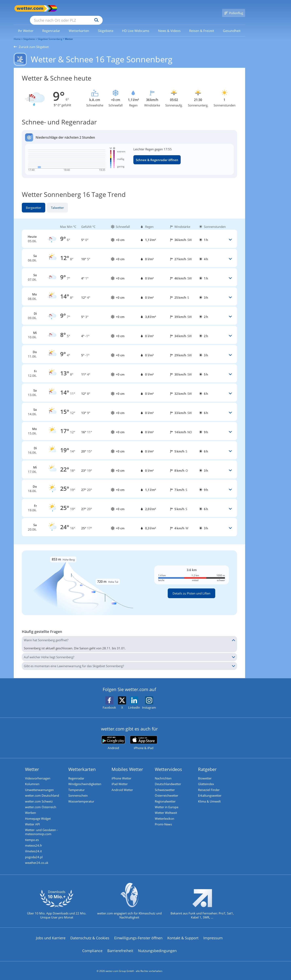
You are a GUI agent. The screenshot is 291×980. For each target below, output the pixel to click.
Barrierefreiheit (120, 950)
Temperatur (77, 785)
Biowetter (205, 772)
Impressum (213, 937)
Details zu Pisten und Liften (191, 587)
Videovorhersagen (38, 772)
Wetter (69, 33)
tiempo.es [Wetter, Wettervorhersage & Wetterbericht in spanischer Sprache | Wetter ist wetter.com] (33, 837)
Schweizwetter (165, 785)
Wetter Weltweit (167, 809)
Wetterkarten (83, 763)
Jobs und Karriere (51, 937)
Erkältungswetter (210, 791)
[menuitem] (26, 25)
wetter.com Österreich (41, 803)
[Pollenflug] (234, 8)
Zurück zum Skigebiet (31, 41)
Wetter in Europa (167, 803)
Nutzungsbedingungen (157, 950)
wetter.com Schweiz (40, 797)
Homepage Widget (38, 815)
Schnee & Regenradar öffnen (157, 154)
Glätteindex (207, 778)
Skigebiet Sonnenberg (50, 33)
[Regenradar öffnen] (129, 148)
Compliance (92, 950)
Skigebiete (29, 33)
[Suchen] (128, 8)
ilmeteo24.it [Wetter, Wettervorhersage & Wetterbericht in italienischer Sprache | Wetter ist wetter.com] (34, 849)
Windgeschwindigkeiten (85, 778)
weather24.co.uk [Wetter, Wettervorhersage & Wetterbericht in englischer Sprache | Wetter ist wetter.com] (37, 861)
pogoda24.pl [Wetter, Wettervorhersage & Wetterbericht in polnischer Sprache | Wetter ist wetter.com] (34, 855)
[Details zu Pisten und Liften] (129, 577)
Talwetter (57, 202)
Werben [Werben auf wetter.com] (31, 809)
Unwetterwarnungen (40, 785)
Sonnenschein (79, 791)
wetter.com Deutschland (43, 791)
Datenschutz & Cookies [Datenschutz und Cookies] (90, 937)
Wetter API (33, 821)
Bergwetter (34, 202)
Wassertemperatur (82, 797)
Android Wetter (123, 785)
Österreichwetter (167, 791)
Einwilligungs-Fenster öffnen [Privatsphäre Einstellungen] (138, 937)
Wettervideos (169, 763)
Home (17, 33)
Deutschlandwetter (169, 778)
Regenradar (77, 772)
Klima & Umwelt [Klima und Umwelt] (210, 797)
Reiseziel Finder (209, 785)
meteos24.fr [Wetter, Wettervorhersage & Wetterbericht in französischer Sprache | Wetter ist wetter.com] (34, 843)
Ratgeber (208, 763)
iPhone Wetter (122, 772)
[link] (26, 25)
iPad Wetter (120, 778)
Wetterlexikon (165, 815)
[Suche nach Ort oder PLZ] (97, 8)
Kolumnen (33, 778)
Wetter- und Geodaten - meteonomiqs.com (42, 829)
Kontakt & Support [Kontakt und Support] (183, 937)
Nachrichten (164, 772)
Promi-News (164, 821)
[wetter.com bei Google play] (113, 737)
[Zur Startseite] (30, 8)
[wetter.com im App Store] (144, 737)
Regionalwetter (166, 797)
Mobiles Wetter (128, 763)
